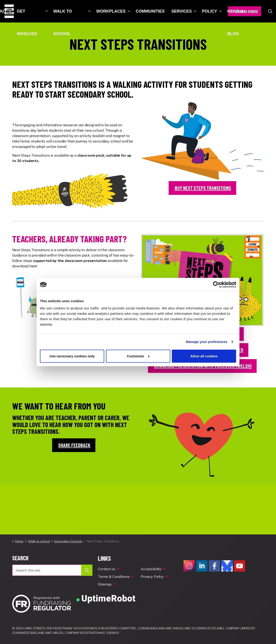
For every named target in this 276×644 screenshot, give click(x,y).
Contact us (109, 569)
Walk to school (63, 16)
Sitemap (107, 584)
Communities (150, 11)
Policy (210, 11)
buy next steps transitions (202, 188)
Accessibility (153, 569)
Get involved (27, 16)
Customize (138, 356)
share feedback (74, 445)
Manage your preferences (207, 342)
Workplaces (111, 11)
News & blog (235, 16)
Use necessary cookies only (72, 356)
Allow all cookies (204, 356)
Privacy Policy (154, 576)
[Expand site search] (270, 11)
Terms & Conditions (116, 576)
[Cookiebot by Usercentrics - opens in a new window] (216, 285)
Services (182, 11)
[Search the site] (52, 570)
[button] (87, 570)
